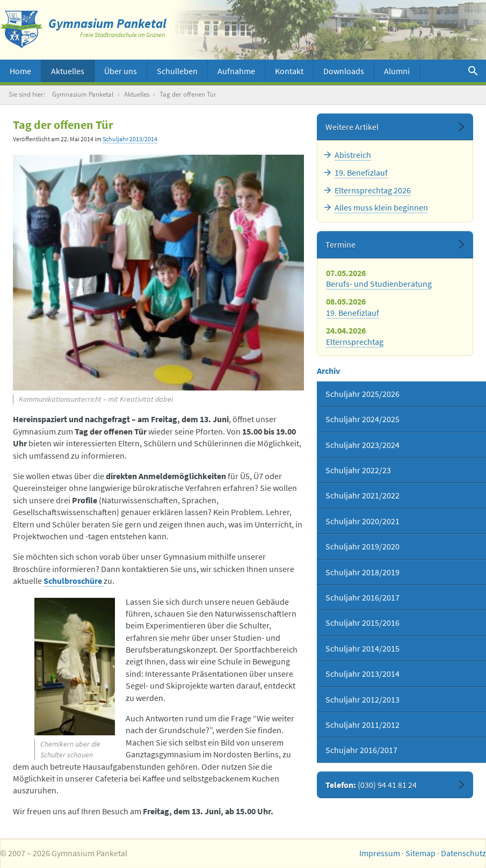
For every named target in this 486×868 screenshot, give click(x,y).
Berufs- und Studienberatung (379, 284)
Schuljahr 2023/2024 (362, 445)
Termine (340, 244)
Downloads (344, 71)
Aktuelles (68, 71)
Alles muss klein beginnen (381, 207)
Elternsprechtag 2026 (373, 190)
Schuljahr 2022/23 (358, 470)
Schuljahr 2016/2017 (362, 597)
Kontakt (289, 71)
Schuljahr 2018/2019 (362, 572)
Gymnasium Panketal (83, 94)
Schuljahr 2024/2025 (362, 419)
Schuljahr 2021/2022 (362, 495)
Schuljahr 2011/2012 (362, 725)
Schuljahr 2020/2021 (362, 521)
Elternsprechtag (355, 342)
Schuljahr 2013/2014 (130, 139)
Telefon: (371, 785)
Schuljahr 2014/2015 (362, 648)
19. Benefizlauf (361, 172)
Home (20, 71)
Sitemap (420, 853)
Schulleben (177, 71)
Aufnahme (236, 71)
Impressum (380, 853)
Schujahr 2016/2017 (361, 750)
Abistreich (353, 155)
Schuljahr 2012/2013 (362, 699)
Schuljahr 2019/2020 (362, 546)
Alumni (397, 71)
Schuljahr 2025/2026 (362, 394)
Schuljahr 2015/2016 (362, 623)
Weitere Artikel (352, 127)
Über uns (121, 71)
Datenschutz (463, 853)
